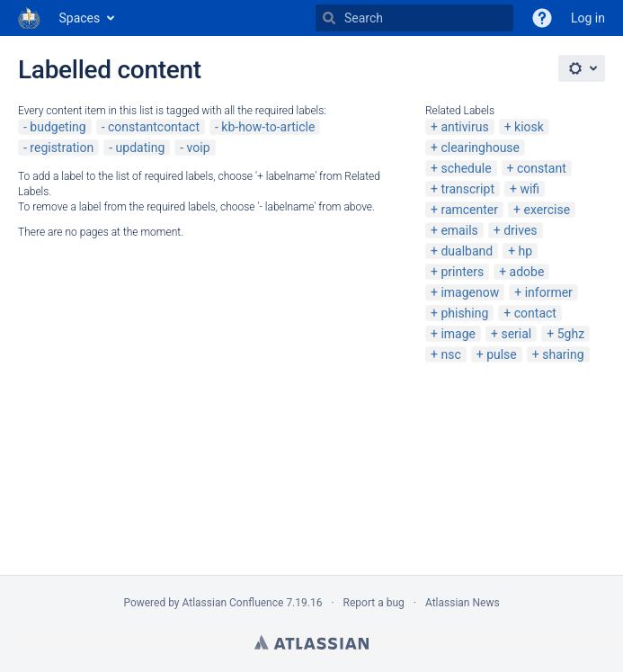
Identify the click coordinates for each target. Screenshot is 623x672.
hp (526, 251)
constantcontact (154, 127)
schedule (466, 168)
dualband (467, 251)
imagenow (470, 292)
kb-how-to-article (268, 127)
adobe (527, 272)
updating (141, 148)
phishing (464, 313)
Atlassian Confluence (233, 603)
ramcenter (469, 210)
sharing (563, 354)
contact (535, 313)
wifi (530, 189)
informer (549, 292)
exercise (547, 210)
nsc (450, 354)
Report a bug (374, 603)
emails (459, 230)
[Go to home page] (30, 18)
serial (516, 334)
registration (62, 148)
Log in (588, 18)
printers (462, 272)
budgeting (58, 127)
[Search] (329, 18)
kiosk (529, 127)
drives (520, 230)
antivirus (464, 127)
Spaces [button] (80, 18)
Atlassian (311, 642)
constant (542, 168)
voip (199, 148)
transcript (467, 189)
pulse (502, 354)
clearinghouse (480, 148)
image (458, 334)
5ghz (571, 334)
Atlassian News (463, 603)
